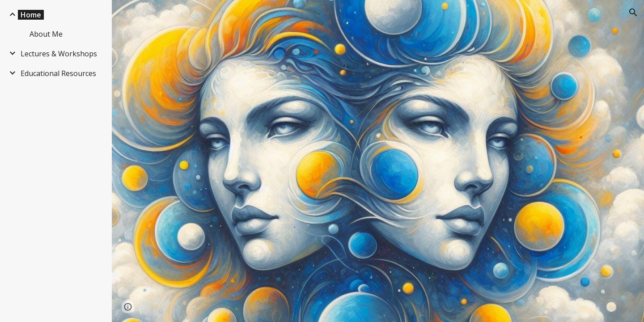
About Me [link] (46, 34)
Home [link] (31, 15)
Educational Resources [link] (58, 73)
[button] (633, 13)
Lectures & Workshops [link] (59, 54)
